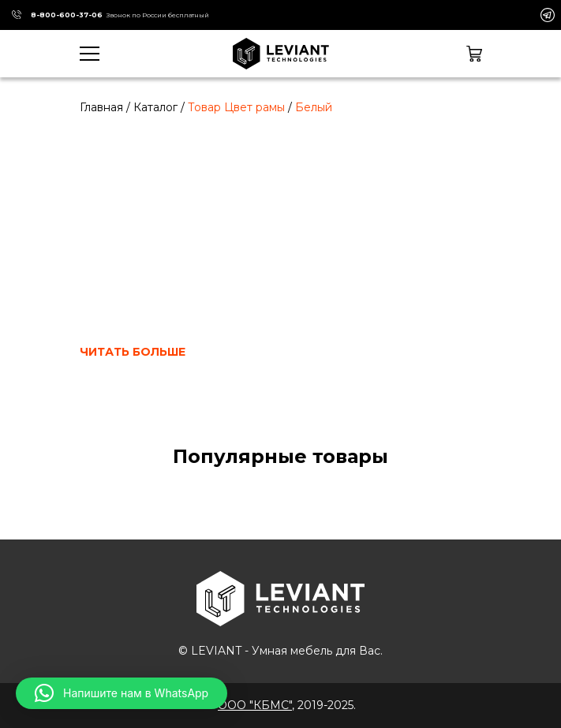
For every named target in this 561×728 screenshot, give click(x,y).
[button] (122, 693)
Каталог (155, 107)
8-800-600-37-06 (67, 15)
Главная (101, 107)
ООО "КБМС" (255, 705)
